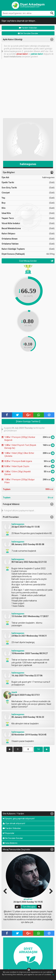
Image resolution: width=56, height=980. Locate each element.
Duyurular (9, 833)
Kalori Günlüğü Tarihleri (28, 421)
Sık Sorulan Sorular (28, 33)
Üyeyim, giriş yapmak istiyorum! (19, 819)
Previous (6, 891)
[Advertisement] (28, 88)
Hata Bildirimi (10, 843)
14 (38, 749)
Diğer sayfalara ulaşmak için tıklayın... (19, 21)
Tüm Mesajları (29, 907)
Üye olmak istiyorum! (14, 823)
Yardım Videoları (28, 28)
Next (50, 891)
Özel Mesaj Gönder (28, 261)
